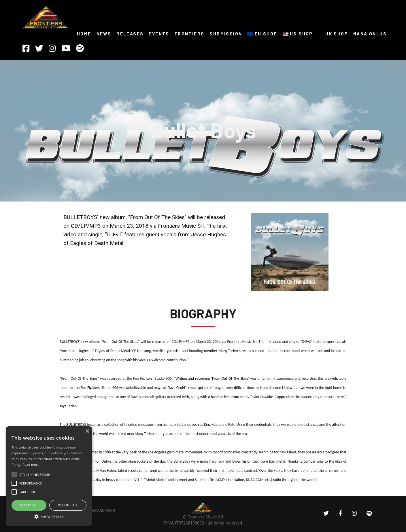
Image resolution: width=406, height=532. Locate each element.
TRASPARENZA (101, 511)
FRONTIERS (190, 34)
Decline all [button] (68, 505)
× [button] (87, 431)
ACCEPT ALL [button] (29, 505)
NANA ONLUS (370, 34)
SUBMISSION (226, 34)
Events (159, 34)
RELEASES (130, 34)
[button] (49, 516)
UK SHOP (333, 34)
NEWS (104, 34)
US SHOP (298, 34)
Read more (31, 464)
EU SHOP (262, 34)
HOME (84, 34)
